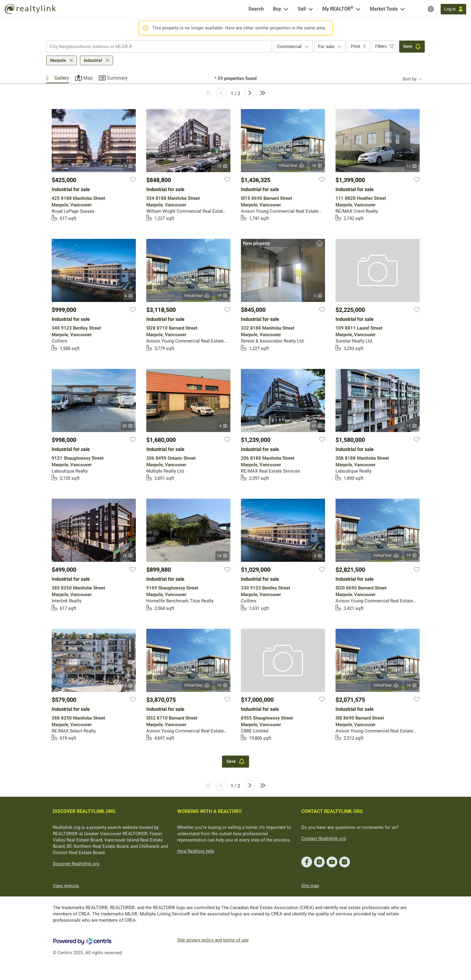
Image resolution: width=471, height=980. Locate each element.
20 (128, 426)
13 (222, 166)
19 (222, 296)
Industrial (93, 60)
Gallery (62, 78)
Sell (302, 9)
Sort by (410, 79)
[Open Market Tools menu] (403, 9)
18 (317, 166)
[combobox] (159, 47)
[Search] (256, 9)
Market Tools (384, 9)
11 (411, 166)
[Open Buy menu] (286, 9)
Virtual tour (292, 166)
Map (88, 78)
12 (411, 426)
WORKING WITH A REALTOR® (210, 811)
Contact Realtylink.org (324, 838)
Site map (310, 886)
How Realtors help (196, 851)
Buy (277, 9)
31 (317, 426)
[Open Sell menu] (311, 9)
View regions (66, 886)
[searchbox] (155, 47)
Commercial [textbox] (289, 47)
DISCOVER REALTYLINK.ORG (84, 811)
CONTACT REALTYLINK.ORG (332, 811)
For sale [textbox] (326, 47)
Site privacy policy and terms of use (213, 940)
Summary (117, 78)
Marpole (58, 60)
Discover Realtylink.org (76, 864)
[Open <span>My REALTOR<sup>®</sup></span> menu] (358, 9)
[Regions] (431, 9)
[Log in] (453, 9)
